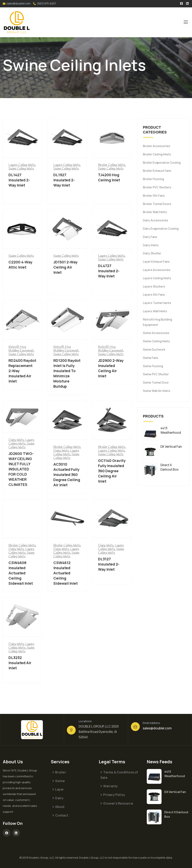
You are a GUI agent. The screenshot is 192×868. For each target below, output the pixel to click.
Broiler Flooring (153, 179)
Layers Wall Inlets (155, 311)
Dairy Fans (150, 237)
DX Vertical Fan (175, 792)
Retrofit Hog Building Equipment (157, 322)
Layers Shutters (154, 286)
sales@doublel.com (18, 3)
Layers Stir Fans (154, 295)
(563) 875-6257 (47, 3)
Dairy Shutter (152, 253)
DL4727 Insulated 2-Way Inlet (109, 271)
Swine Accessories (156, 333)
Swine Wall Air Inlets (157, 391)
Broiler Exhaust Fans (157, 171)
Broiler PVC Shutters (157, 187)
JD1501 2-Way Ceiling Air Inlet (65, 267)
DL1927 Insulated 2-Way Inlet (64, 180)
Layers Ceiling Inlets (157, 278)
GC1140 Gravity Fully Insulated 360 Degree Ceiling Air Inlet (112, 471)
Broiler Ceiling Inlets (157, 154)
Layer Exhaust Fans (156, 262)
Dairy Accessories (156, 220)
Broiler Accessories (157, 146)
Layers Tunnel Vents (157, 303)
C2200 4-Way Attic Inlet (20, 265)
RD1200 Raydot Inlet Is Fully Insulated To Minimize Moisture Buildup (67, 373)
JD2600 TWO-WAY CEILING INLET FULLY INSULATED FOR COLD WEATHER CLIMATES (21, 469)
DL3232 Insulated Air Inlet (20, 663)
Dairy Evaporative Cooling (161, 229)
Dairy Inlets (151, 245)
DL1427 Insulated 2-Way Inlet (19, 180)
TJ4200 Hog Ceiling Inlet (109, 177)
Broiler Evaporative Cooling (162, 163)
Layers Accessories (157, 270)
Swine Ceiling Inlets (156, 341)
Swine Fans (151, 358)
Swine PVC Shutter (156, 374)
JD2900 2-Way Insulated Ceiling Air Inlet (111, 368)
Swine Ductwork (154, 349)
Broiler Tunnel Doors (157, 204)
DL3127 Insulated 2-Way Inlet (109, 564)
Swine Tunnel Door (156, 382)
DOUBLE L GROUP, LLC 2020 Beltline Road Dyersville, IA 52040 (99, 732)
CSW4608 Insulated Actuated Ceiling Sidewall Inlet (21, 573)
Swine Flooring (153, 366)
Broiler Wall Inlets (155, 212)
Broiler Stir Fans (154, 196)
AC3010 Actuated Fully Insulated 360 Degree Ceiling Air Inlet (67, 475)
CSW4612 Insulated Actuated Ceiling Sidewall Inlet (66, 573)
